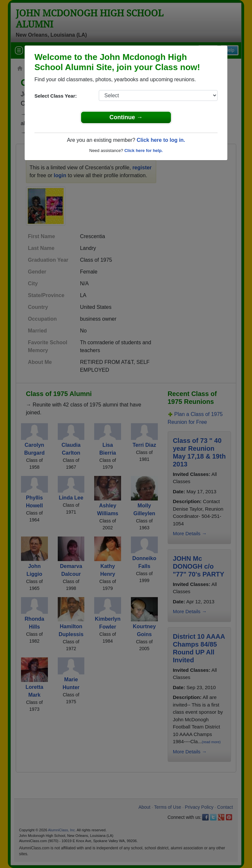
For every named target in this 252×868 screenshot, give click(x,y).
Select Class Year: (56, 96)
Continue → (126, 117)
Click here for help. (144, 151)
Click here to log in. (161, 140)
